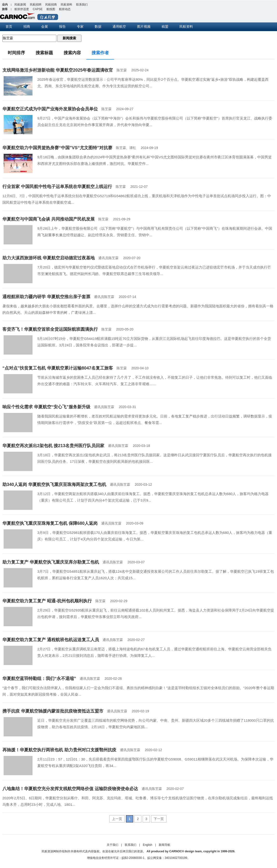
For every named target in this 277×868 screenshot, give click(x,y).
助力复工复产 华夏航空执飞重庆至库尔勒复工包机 (51, 562)
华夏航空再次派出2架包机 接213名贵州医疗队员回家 (53, 446)
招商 (27, 27)
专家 (80, 27)
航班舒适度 (22, 9)
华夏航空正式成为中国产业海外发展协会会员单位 (50, 109)
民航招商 (51, 5)
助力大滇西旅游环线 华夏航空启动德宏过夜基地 (49, 258)
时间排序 (16, 53)
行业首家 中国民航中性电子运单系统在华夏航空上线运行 (57, 187)
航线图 (51, 9)
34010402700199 (176, 858)
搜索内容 (72, 53)
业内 (5, 5)
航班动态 (65, 9)
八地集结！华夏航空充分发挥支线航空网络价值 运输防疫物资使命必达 (70, 789)
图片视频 (144, 27)
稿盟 (165, 27)
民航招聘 (36, 5)
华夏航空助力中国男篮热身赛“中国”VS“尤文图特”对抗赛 (57, 148)
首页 (9, 27)
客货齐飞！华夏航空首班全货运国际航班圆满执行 (50, 329)
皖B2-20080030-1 (133, 858)
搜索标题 (44, 53)
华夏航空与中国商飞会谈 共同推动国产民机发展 (49, 219)
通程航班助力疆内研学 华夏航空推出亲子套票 (46, 297)
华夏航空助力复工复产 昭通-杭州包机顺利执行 (47, 601)
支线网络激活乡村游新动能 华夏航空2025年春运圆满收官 (58, 70)
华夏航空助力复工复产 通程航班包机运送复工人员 (51, 640)
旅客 (5, 9)
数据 (98, 27)
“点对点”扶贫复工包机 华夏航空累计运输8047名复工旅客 (58, 368)
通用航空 (119, 27)
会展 (45, 27)
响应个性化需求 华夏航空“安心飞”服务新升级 (46, 407)
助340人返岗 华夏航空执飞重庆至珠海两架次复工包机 (54, 484)
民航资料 (66, 5)
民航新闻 (20, 5)
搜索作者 (100, 53)
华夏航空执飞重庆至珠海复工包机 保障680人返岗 (50, 523)
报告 (62, 27)
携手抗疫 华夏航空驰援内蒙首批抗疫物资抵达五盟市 (53, 711)
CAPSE (38, 9)
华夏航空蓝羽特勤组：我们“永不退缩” (39, 679)
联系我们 (82, 5)
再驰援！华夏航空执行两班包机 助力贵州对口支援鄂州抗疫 (59, 750)
